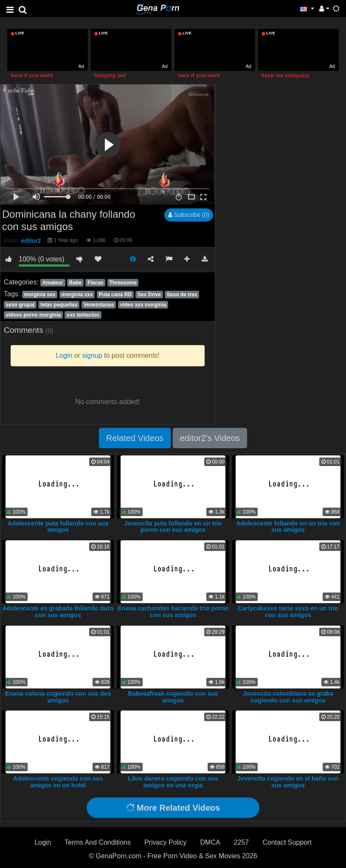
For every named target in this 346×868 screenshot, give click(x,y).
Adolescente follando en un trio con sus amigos (288, 527)
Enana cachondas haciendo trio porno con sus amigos (173, 612)
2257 (242, 842)
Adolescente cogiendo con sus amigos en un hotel (58, 782)
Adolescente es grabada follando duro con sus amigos (58, 612)
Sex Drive (149, 295)
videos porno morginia (33, 315)
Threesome (123, 283)
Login (43, 842)
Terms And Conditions (98, 842)
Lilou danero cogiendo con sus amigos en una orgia (173, 782)
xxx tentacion (83, 315)
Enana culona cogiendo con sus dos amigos (58, 697)
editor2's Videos (210, 438)
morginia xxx (77, 295)
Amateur (53, 283)
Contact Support (287, 842)
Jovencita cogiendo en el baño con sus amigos (288, 782)
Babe (75, 283)
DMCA (210, 842)
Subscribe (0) (189, 215)
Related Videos (135, 438)
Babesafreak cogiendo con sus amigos (173, 697)
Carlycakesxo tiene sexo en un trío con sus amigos (288, 612)
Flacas (95, 283)
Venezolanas (99, 305)
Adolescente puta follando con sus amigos (58, 527)
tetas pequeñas (59, 305)
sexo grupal (20, 305)
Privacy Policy (166, 842)
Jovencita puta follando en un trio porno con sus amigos (173, 527)
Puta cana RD (115, 295)
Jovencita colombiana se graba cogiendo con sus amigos (288, 697)
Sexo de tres (182, 295)
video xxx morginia (143, 305)
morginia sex (39, 295)
